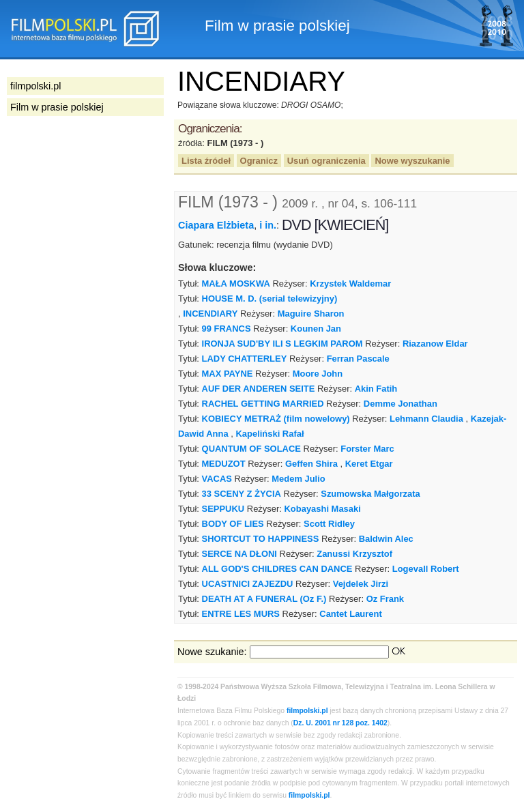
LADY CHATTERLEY (245, 359)
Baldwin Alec (386, 539)
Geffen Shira (311, 464)
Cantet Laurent (350, 614)
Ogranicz (259, 161)
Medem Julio (298, 479)
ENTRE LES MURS (241, 614)
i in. (268, 225)
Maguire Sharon (311, 314)
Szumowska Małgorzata (370, 494)
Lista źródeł (206, 161)
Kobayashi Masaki (323, 509)
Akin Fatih (376, 389)
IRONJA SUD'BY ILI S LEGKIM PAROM (282, 344)
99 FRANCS (227, 329)
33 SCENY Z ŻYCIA (242, 494)
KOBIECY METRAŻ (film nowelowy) (276, 419)
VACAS (217, 479)
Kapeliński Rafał (270, 434)
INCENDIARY (210, 314)
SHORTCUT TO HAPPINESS (261, 539)
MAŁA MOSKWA (236, 284)
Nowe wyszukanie (412, 161)
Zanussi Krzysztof (354, 554)
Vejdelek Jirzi (361, 584)
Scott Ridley (329, 524)
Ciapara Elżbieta (216, 225)
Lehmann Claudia (426, 419)
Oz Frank (385, 599)
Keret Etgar (369, 464)
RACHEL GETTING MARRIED (263, 404)
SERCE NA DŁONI (239, 554)
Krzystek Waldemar (350, 284)
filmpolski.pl (307, 711)
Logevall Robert (426, 569)
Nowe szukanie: (212, 652)
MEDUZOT (224, 464)
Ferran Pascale (358, 359)
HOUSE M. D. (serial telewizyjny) (270, 299)
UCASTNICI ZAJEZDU (248, 584)
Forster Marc (367, 449)
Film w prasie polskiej (57, 107)
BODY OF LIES (233, 524)
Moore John (318, 374)
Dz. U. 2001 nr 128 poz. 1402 (340, 723)
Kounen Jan (316, 329)
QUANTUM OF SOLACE (251, 449)
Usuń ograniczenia (326, 161)
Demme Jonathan (401, 404)
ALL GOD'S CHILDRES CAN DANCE (277, 569)
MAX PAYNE (228, 374)
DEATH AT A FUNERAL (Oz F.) (264, 599)
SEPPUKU (223, 509)
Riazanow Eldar (435, 344)
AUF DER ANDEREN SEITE (259, 389)
